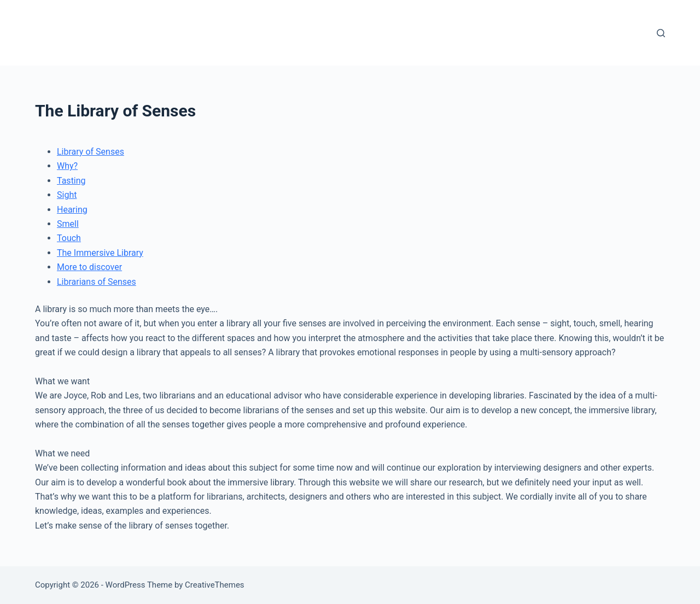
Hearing (72, 210)
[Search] (661, 33)
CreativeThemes (215, 585)
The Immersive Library (100, 253)
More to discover (89, 267)
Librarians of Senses (97, 282)
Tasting (71, 181)
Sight (67, 195)
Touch (69, 238)
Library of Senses (91, 152)
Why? (67, 166)
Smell (68, 224)
